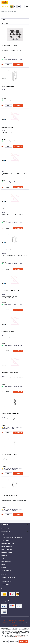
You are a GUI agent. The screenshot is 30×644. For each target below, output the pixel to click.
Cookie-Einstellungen (7, 547)
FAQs (6, 620)
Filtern (4, 20)
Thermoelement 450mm (8, 168)
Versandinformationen (7, 581)
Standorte (4, 568)
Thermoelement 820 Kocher (10, 372)
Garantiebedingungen (7, 553)
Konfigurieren (24, 641)
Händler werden (7, 623)
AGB (3, 535)
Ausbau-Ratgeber (6, 541)
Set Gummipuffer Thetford (9, 45)
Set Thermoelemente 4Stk (9, 454)
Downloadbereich (13, 620)
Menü (5, 6)
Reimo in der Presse (6, 562)
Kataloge (14, 623)
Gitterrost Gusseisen (7, 209)
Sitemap (3, 565)
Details (9, 64)
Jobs (3, 559)
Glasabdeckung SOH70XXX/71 (10, 291)
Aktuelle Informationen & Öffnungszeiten (12, 538)
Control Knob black (7, 250)
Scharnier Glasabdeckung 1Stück (11, 413)
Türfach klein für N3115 (8, 86)
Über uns (4, 574)
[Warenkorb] (27, 6)
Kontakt (20, 623)
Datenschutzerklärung (7, 550)
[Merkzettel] (19, 6)
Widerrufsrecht (5, 584)
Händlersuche (21, 620)
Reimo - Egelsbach (7, 571)
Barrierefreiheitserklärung (8, 544)
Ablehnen (5, 641)
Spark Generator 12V (8, 127)
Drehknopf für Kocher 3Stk (9, 495)
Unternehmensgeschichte (8, 577)
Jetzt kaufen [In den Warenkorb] (18, 64)
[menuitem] (5, 6)
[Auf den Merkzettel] (2, 65)
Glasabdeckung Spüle (8, 332)
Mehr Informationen (20, 637)
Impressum (4, 556)
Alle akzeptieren (14, 641)
